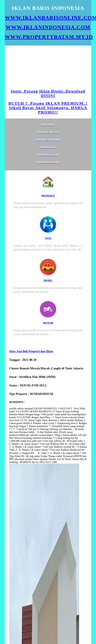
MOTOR (48, 323)
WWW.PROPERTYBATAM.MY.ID (49, 37)
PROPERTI (48, 196)
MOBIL (48, 280)
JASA (48, 238)
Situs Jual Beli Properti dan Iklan (31, 351)
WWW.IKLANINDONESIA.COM (48, 27)
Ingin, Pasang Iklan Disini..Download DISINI (48, 93)
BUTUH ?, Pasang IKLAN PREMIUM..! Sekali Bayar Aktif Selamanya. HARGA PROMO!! (48, 108)
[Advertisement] (35, 68)
